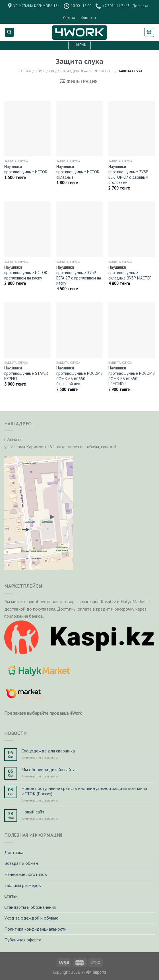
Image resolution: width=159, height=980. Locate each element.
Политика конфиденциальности (35, 929)
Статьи (11, 896)
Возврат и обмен (21, 863)
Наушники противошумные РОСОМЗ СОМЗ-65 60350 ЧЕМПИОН (132, 376)
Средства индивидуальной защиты (81, 71)
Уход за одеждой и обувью (31, 918)
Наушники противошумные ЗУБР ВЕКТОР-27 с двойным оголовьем (128, 174)
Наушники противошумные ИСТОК (26, 169)
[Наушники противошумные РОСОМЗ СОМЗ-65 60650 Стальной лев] (79, 330)
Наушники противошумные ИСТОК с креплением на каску (27, 273)
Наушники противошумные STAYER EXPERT (26, 373)
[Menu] (79, 45)
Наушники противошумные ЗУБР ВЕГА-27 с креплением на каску (79, 275)
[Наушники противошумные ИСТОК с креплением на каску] (27, 229)
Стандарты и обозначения (30, 907)
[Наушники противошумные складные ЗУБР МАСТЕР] (132, 229)
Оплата (69, 18)
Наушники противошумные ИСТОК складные (78, 172)
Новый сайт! (33, 812)
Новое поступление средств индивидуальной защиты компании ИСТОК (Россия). (84, 791)
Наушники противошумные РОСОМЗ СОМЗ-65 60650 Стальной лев (79, 376)
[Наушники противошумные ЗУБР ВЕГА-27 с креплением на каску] (79, 229)
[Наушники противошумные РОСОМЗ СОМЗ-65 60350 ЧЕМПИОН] (132, 330)
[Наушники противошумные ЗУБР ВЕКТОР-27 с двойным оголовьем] (132, 129)
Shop (40, 71)
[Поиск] (10, 32)
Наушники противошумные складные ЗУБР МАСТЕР (130, 273)
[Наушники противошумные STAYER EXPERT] (27, 330)
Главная (24, 71)
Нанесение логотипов (26, 874)
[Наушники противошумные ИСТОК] (27, 129)
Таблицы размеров (23, 885)
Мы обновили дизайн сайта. (49, 770)
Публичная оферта (23, 940)
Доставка (140, 6)
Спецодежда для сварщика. (48, 751)
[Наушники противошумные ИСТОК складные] (79, 129)
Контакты (88, 18)
